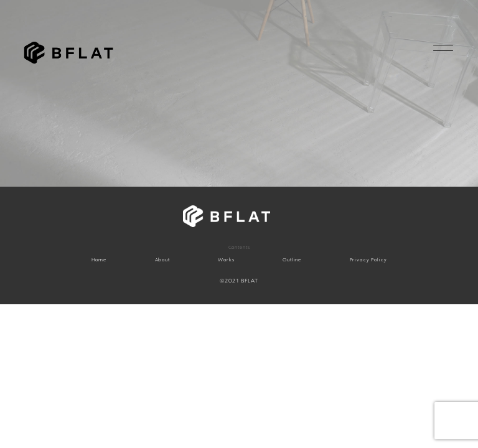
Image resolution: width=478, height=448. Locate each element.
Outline (292, 260)
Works (226, 260)
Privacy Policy (368, 260)
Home (99, 260)
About (162, 260)
